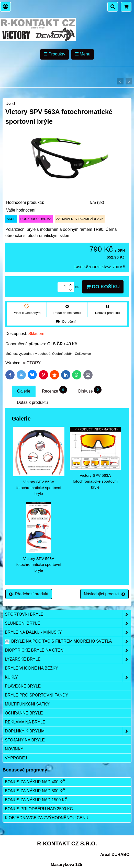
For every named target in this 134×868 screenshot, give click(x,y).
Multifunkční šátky (27, 704)
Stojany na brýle (25, 740)
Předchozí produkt (29, 594)
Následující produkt (104, 594)
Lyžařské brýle (68, 659)
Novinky (14, 749)
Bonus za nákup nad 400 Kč (35, 782)
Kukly (68, 677)
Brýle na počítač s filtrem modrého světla (68, 641)
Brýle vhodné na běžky (31, 668)
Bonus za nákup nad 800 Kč (35, 791)
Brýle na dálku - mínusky (68, 632)
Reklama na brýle (25, 722)
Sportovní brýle (68, 614)
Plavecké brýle (23, 686)
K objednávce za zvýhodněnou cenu (47, 818)
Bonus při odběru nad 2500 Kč (39, 809)
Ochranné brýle (24, 713)
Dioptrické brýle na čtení (68, 650)
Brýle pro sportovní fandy (36, 695)
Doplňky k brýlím (68, 731)
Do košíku (103, 287)
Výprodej (16, 758)
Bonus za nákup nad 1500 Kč (36, 800)
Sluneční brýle (68, 623)
